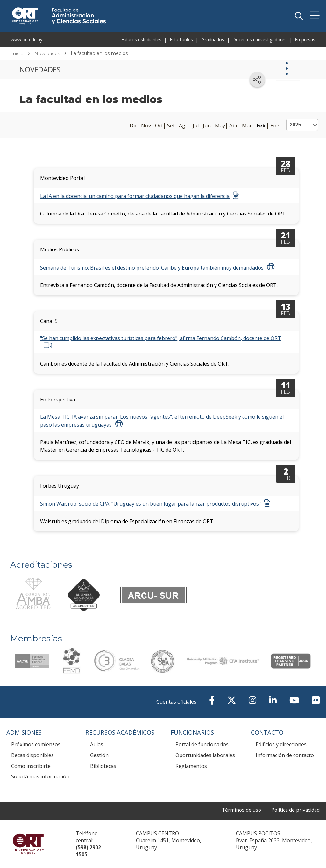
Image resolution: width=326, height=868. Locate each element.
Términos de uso (240, 810)
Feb (261, 126)
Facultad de (106, 7)
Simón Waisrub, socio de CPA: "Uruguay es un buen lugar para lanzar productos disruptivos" (150, 504)
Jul (196, 126)
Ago (184, 126)
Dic (133, 126)
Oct (159, 126)
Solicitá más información (40, 776)
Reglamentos (191, 766)
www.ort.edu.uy (27, 40)
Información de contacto (285, 755)
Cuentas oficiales (176, 702)
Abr (234, 126)
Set (171, 126)
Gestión (99, 755)
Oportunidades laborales (205, 755)
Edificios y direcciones (281, 744)
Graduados (213, 40)
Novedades (47, 53)
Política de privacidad (295, 810)
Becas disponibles (32, 755)
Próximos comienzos (36, 744)
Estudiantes (181, 40)
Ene (275, 126)
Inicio (18, 53)
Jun (207, 126)
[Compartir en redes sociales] (257, 79)
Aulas (97, 744)
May (220, 126)
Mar (247, 126)
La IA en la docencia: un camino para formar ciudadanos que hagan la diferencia (135, 196)
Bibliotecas (103, 766)
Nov (146, 126)
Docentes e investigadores (260, 40)
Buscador (299, 16)
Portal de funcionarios (202, 744)
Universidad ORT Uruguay (28, 844)
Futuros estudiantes (142, 40)
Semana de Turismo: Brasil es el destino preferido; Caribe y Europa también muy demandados (152, 268)
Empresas (305, 40)
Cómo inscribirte (31, 766)
